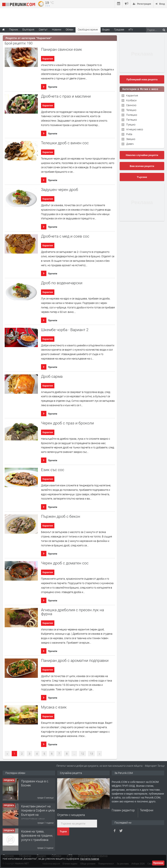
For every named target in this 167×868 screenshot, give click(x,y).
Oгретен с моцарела (71, 815)
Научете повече (90, 859)
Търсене (142, 177)
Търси (63, 832)
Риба (129, 134)
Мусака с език (54, 707)
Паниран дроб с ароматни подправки (75, 660)
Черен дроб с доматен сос (65, 563)
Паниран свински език (62, 49)
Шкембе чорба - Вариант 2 (65, 330)
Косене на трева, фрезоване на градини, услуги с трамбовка (37, 835)
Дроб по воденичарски (62, 283)
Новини (57, 29)
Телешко (131, 110)
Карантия (48, 59)
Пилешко (132, 115)
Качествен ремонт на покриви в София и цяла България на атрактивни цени (38, 812)
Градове (119, 29)
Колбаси (131, 100)
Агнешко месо (135, 129)
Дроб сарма (52, 376)
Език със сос (53, 470)
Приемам (158, 863)
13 (91, 754)
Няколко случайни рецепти (142, 155)
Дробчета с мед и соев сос (65, 236)
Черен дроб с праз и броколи (67, 423)
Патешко (132, 120)
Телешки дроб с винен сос (65, 143)
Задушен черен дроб (60, 190)
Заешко (131, 139)
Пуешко (131, 124)
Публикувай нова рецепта (142, 79)
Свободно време (88, 29)
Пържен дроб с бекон (61, 516)
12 (83, 754)
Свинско (131, 105)
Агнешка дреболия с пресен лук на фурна (72, 612)
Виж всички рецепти (142, 166)
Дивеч (130, 144)
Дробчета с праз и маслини (66, 96)
